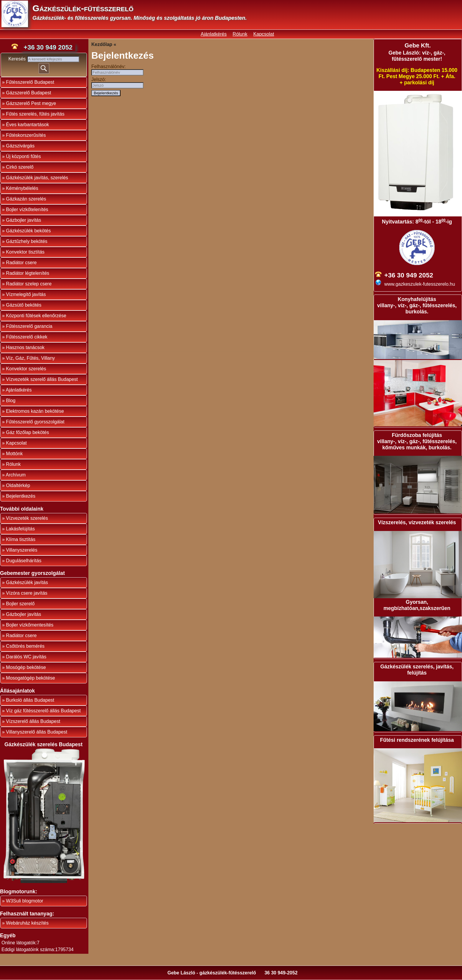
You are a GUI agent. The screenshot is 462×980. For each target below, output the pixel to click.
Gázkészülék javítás (27, 582)
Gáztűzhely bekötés (27, 241)
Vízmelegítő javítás (26, 294)
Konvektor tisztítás (25, 252)
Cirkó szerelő (20, 167)
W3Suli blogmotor (24, 901)
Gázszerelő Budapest (28, 93)
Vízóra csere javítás (27, 593)
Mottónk (14, 454)
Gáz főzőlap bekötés (27, 432)
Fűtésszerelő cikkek (27, 337)
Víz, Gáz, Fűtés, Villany (30, 358)
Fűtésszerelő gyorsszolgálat (35, 422)
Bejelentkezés (21, 496)
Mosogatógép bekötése (30, 678)
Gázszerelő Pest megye (31, 103)
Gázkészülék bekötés (28, 231)
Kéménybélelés (22, 188)
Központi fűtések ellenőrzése (36, 316)
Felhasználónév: (109, 66)
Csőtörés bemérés (25, 646)
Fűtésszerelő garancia (29, 326)
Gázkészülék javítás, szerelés (37, 178)
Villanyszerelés (22, 550)
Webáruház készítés (27, 923)
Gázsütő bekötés (24, 305)
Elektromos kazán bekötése (35, 411)
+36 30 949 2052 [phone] (48, 47)
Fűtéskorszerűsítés (26, 135)
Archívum (16, 475)
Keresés (18, 59)
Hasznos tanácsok (25, 347)
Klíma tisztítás (21, 539)
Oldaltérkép (18, 485)
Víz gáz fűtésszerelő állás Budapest (43, 711)
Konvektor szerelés (26, 369)
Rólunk (240, 34)
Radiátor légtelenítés (28, 273)
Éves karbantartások (27, 125)
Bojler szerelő (20, 604)
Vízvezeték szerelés (27, 518)
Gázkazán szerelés (26, 199)
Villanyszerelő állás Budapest (37, 732)
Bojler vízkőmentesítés (30, 625)
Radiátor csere (21, 263)
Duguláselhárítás (24, 561)
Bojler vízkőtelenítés (27, 209)
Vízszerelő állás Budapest (33, 721)
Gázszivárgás (20, 146)
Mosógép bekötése (26, 667)
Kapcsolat (264, 34)
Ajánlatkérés (214, 34)
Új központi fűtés (23, 156)
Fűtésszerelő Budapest (30, 82)
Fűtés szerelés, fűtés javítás (35, 114)
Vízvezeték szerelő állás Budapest (42, 379)
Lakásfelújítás (20, 529)
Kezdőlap (102, 44)
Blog (11, 401)
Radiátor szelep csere (29, 284)
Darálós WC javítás (26, 657)
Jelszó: (99, 79)
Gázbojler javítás (23, 220)
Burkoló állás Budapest (30, 700)
